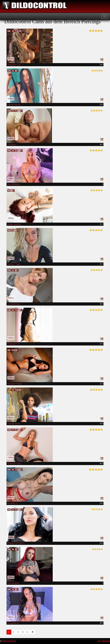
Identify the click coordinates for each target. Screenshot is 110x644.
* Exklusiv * (12, 144)
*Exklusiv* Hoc (14, 463)
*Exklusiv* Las (14, 65)
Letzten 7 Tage (13, 264)
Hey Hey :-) (12, 503)
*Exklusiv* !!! (13, 344)
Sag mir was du (14, 104)
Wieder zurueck (14, 224)
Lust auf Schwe (14, 424)
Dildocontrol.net (9, 641)
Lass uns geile (13, 583)
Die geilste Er (13, 623)
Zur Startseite (104, 641)
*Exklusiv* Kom (14, 384)
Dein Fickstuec (13, 184)
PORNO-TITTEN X (16, 543)
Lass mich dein (13, 304)
